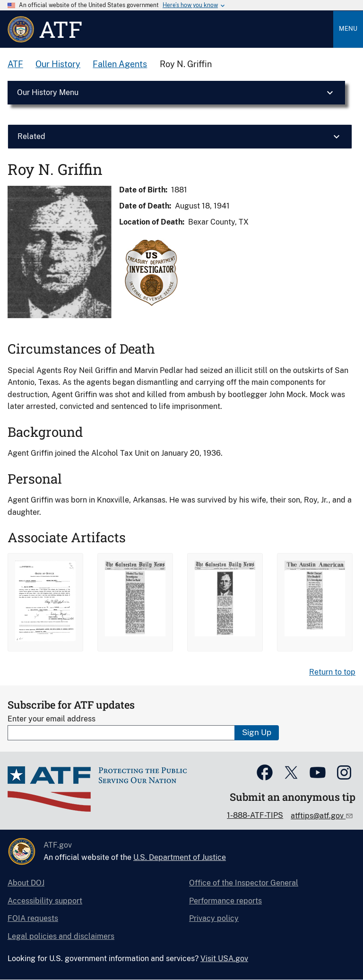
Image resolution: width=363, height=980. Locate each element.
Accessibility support (45, 901)
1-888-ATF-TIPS (255, 815)
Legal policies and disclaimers (61, 936)
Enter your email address (52, 719)
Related (31, 136)
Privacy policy (214, 918)
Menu (348, 29)
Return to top (332, 672)
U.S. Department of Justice (180, 857)
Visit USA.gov (224, 958)
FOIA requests (33, 918)
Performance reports (225, 901)
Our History (58, 64)
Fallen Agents (120, 64)
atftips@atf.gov (318, 816)
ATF (15, 64)
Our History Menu (48, 92)
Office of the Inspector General (244, 883)
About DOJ (26, 883)
